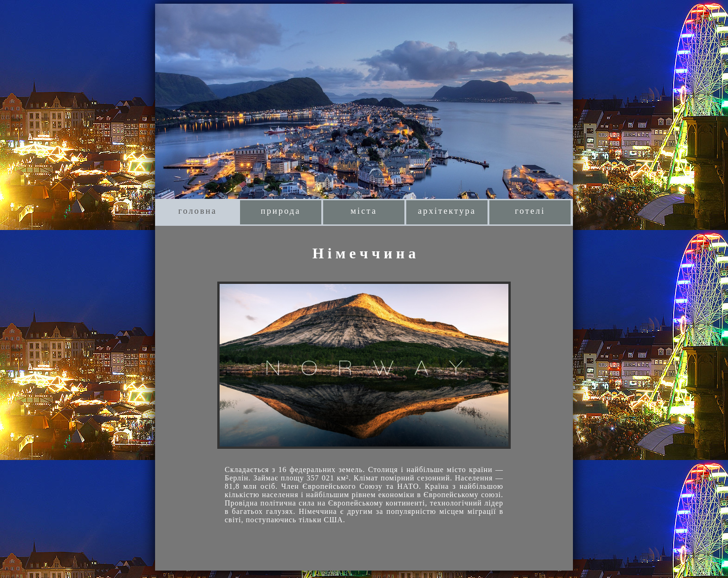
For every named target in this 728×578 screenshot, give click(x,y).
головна (198, 211)
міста (364, 211)
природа (280, 211)
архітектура (447, 211)
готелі (530, 211)
